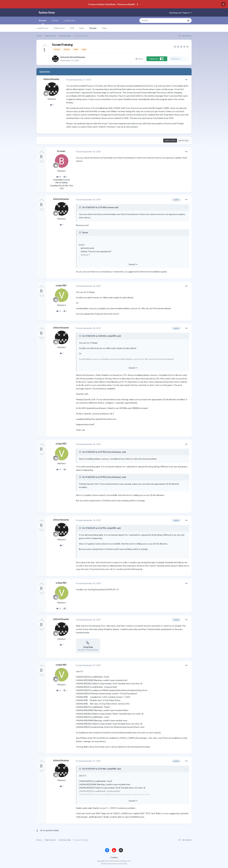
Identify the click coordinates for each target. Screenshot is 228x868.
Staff (72, 28)
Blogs (82, 28)
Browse (43, 22)
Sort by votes (170, 141)
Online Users (59, 28)
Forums (93, 28)
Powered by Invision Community (114, 864)
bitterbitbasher (77, 57)
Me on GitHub (62, 183)
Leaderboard (43, 28)
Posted (79, 80)
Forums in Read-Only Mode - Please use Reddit (112, 4)
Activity (55, 20)
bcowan (61, 151)
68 (59, 177)
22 (59, 311)
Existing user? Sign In (180, 13)
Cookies (114, 857)
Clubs (104, 28)
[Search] (156, 20)
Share (139, 59)
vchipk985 (61, 285)
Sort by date (183, 141)
